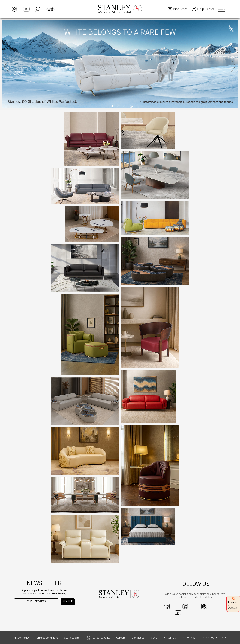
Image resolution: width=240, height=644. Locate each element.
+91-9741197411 (101, 638)
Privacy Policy (21, 638)
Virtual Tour (170, 638)
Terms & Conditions (47, 638)
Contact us (138, 638)
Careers (121, 638)
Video (154, 638)
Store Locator (72, 638)
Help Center (206, 9)
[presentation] (33, 613)
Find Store (180, 9)
